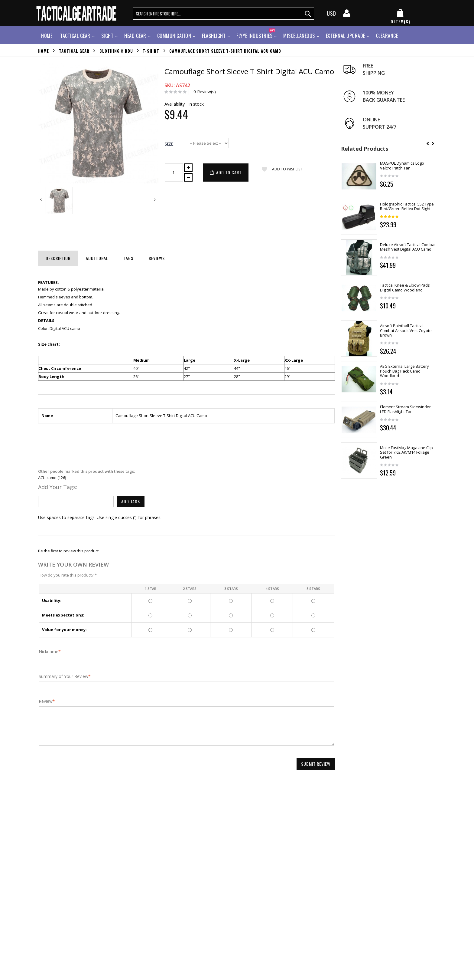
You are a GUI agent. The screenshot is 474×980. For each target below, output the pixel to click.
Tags (128, 258)
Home (44, 51)
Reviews (157, 258)
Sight (107, 36)
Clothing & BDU (116, 51)
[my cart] (400, 17)
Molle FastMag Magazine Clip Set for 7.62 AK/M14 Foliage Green (406, 452)
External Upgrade (346, 36)
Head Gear (135, 36)
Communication (174, 36)
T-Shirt (151, 51)
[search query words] (223, 14)
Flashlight (214, 36)
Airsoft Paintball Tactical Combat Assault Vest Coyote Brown (406, 330)
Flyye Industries (256, 35)
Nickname (49, 652)
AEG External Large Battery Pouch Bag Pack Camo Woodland (404, 371)
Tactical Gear (75, 36)
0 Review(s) (205, 92)
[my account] (347, 15)
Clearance (387, 36)
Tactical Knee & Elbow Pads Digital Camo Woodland (405, 288)
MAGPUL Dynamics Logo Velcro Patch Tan (402, 166)
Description (58, 258)
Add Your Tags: (58, 487)
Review (46, 701)
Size (169, 144)
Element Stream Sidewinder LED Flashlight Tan (405, 409)
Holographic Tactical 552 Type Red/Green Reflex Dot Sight (407, 206)
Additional (97, 258)
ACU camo (47, 478)
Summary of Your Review (63, 676)
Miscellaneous (299, 36)
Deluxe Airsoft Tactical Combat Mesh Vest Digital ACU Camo (408, 247)
